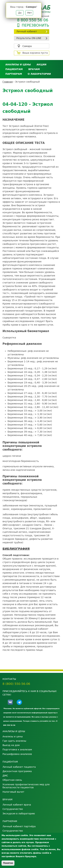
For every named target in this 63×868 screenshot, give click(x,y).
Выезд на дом (11, 745)
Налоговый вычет (13, 792)
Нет (29, 13)
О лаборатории (39, 74)
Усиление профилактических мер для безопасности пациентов (26, 786)
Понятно (8, 863)
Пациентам (14, 69)
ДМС (5, 776)
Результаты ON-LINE (29, 38)
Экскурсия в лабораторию (19, 814)
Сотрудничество (13, 809)
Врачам (34, 69)
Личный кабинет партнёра (19, 826)
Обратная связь (12, 780)
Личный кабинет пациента (19, 767)
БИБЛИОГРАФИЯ (16, 549)
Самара (27, 46)
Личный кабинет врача (17, 805)
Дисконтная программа (17, 771)
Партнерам (14, 74)
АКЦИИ (41, 65)
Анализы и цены (18, 65)
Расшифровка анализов (17, 754)
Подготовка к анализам (17, 750)
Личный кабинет (27, 31)
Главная (8, 82)
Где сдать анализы (14, 741)
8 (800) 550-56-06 (16, 684)
